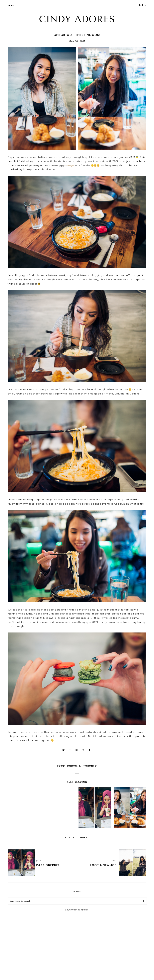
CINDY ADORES (77, 19)
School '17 (74, 766)
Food (61, 766)
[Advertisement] (77, 946)
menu (11, 5)
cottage (69, 165)
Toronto (90, 766)
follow (143, 5)
